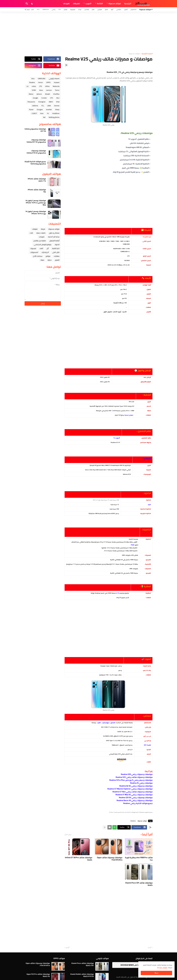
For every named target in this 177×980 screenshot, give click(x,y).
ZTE (60, 9)
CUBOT (34, 113)
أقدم (68, 948)
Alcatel (47, 94)
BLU (58, 98)
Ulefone (35, 106)
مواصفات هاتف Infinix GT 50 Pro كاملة (79, 859)
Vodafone (56, 113)
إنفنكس (87, 9)
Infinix (47, 86)
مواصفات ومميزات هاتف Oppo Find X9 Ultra (110, 859)
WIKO (51, 102)
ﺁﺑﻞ (48, 248)
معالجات (57, 256)
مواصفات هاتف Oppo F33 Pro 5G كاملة (38, 975)
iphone (39, 94)
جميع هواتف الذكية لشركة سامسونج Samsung (35, 163)
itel (44, 117)
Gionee (57, 106)
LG (28, 86)
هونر (93, 9)
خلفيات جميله (41, 233)
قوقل (65, 9)
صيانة (42, 260)
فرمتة (43, 229)
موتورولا (73, 9)
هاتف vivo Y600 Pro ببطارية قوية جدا (139, 859)
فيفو (106, 9)
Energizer (42, 102)
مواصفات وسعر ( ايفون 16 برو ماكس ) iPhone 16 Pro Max (36, 203)
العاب (41, 248)
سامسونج (134, 9)
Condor (44, 98)
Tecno (57, 90)
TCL (43, 106)
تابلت (31, 233)
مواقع (48, 256)
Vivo (33, 79)
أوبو (112, 9)
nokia (34, 86)
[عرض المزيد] (105, 827)
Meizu (31, 94)
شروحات (66, 4)
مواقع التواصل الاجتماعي (43, 245)
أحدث (149, 948)
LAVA (49, 106)
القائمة (100, 4)
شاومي (119, 9)
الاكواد (57, 245)
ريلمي (53, 9)
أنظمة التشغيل (54, 241)
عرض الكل (68, 834)
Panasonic (31, 102)
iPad (58, 102)
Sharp (57, 109)
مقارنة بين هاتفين (40, 241)
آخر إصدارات (45, 252)
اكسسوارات (34, 252)
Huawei (57, 82)
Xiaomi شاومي (54, 79)
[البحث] (27, 4)
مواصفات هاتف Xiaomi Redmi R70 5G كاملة (82, 975)
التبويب (88, 4)
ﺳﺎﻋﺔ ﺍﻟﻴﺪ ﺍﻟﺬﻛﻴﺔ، (54, 237)
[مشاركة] (66, 65)
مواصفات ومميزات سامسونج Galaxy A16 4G (36, 152)
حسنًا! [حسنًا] (156, 973)
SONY (34, 90)
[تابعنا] (28, 9)
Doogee (40, 109)
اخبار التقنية (56, 248)
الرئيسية (128, 4)
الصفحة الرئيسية (147, 54)
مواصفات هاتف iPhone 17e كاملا (37, 180)
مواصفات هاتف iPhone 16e (37, 191)
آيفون (126, 9)
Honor (41, 82)
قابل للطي (56, 252)
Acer (42, 113)
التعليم (57, 260)
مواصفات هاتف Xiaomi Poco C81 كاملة (139, 884)
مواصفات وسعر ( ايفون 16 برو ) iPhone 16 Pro (36, 212)
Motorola (56, 86)
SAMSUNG (42, 79)
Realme (133, 821)
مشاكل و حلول (54, 233)
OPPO (48, 82)
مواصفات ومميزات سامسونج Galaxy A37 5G (36, 141)
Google (35, 98)
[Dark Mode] (32, 4)
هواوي (100, 9)
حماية (50, 260)
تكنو (33, 9)
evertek (49, 109)
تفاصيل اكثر (163, 968)
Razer (31, 109)
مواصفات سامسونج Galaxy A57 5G (35, 130)
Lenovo (49, 90)
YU (48, 113)
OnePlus (46, 9)
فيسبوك (33, 248)
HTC (38, 9)
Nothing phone (54, 117)
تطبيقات (76, 4)
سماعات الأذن (38, 256)
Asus (41, 90)
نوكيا (80, 9)
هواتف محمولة (115, 4)
